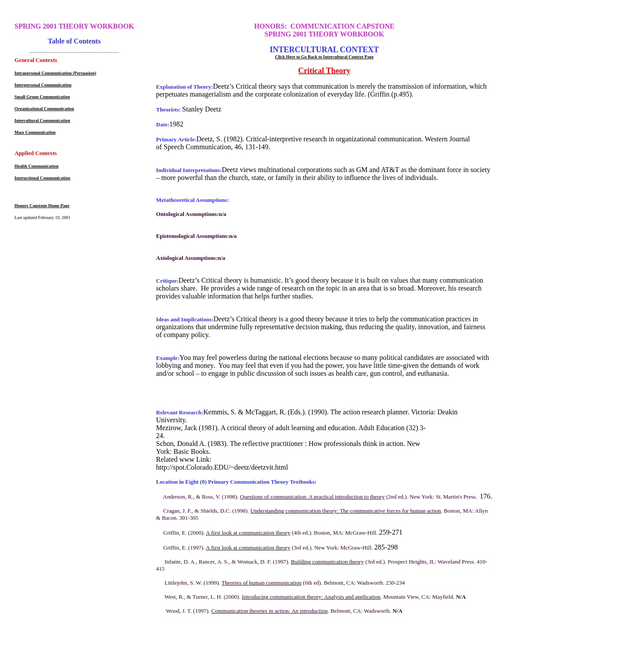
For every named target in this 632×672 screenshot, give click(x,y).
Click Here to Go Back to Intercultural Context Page (325, 57)
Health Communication (36, 166)
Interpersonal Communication (43, 85)
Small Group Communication (42, 97)
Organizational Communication (44, 109)
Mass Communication (35, 132)
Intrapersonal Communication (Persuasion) (55, 73)
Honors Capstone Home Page (42, 206)
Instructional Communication (42, 178)
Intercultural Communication (42, 120)
